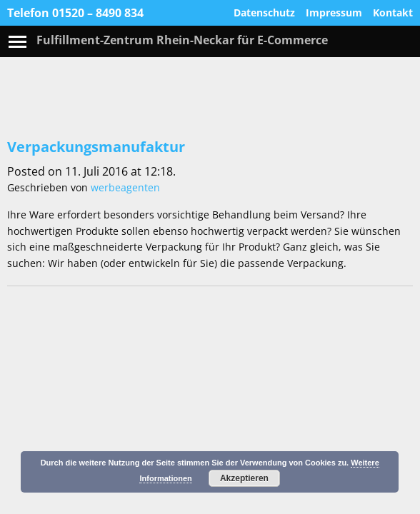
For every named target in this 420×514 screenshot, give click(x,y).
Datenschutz (264, 13)
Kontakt (393, 13)
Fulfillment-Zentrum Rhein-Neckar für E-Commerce (182, 40)
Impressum (334, 13)
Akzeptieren (244, 478)
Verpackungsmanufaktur (96, 147)
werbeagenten (125, 187)
